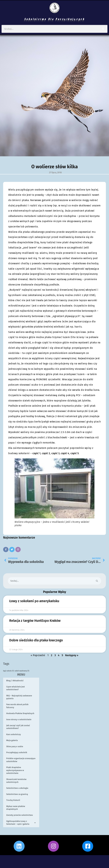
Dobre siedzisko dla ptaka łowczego (36, 640)
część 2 (46, 453)
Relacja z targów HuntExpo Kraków (35, 621)
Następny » (72, 655)
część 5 (74, 453)
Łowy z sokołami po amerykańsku (34, 601)
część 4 (65, 453)
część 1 (36, 453)
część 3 (55, 453)
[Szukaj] (103, 29)
